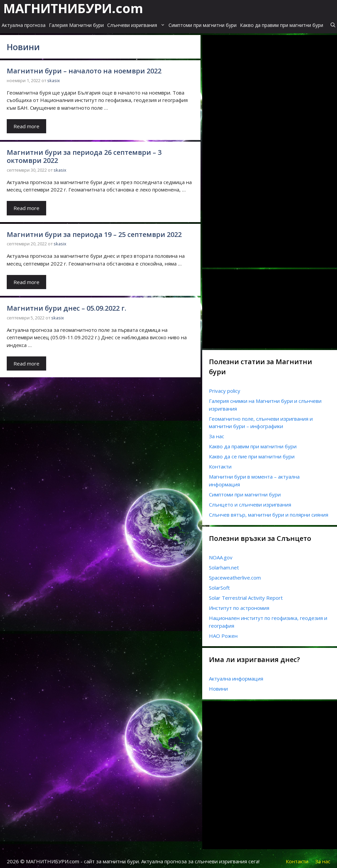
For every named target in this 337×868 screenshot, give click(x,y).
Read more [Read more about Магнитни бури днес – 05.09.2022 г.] (26, 360)
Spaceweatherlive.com (235, 574)
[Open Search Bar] (333, 22)
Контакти (220, 463)
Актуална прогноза (24, 22)
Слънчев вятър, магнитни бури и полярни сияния (269, 511)
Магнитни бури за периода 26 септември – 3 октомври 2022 (84, 153)
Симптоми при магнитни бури (203, 22)
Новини (218, 685)
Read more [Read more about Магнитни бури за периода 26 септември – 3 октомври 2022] (26, 204)
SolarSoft (219, 584)
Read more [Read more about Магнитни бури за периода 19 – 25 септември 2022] (26, 278)
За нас (217, 432)
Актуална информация (236, 675)
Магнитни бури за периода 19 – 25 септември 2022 (94, 231)
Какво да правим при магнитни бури (282, 22)
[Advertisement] (259, 154)
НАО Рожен (223, 632)
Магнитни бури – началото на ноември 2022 (84, 67)
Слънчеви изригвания (137, 22)
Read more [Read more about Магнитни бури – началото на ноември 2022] (26, 123)
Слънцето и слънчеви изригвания (250, 501)
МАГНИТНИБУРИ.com (73, 7)
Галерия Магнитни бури (76, 22)
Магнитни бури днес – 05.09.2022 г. (67, 304)
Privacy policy (225, 387)
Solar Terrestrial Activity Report (246, 594)
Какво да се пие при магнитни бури (252, 453)
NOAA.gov (221, 554)
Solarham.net (224, 564)
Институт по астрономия (239, 604)
